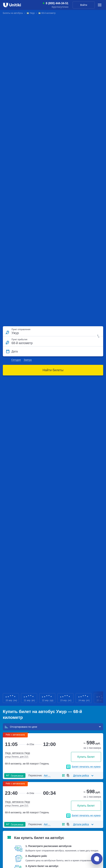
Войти (84, 5)
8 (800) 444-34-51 (57, 3)
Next (102, 698)
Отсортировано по (21, 727)
